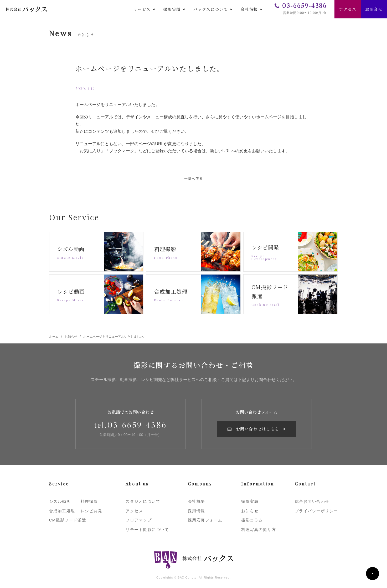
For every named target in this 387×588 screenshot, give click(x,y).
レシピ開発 (92, 511)
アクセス (348, 9)
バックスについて (211, 9)
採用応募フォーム (205, 520)
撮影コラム (252, 520)
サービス (142, 9)
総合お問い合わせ (312, 501)
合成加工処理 (62, 511)
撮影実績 (172, 9)
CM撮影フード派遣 (68, 520)
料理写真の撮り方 (259, 529)
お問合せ (374, 9)
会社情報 (249, 9)
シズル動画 (60, 501)
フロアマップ (139, 520)
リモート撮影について (147, 529)
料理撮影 (89, 501)
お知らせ (250, 511)
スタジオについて (143, 501)
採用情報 (197, 511)
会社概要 (197, 501)
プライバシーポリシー (316, 511)
